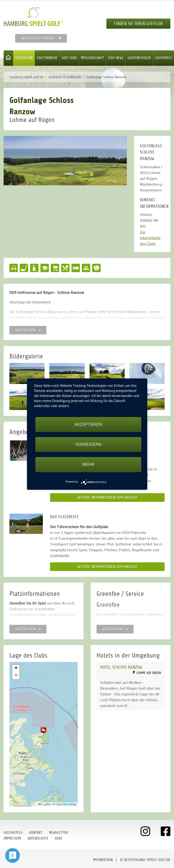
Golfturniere (47, 58)
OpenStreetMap (66, 804)
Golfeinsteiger (139, 58)
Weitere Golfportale (38, 38)
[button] (44, 730)
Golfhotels (164, 58)
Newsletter (58, 833)
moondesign (103, 860)
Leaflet (44, 804)
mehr (88, 464)
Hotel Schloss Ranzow (121, 667)
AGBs (59, 838)
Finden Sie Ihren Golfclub (138, 24)
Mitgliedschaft (92, 58)
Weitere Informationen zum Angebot (107, 498)
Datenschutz (38, 838)
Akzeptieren (88, 424)
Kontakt (36, 833)
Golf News (116, 58)
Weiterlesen (28, 330)
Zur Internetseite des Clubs (150, 238)
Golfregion (24, 58)
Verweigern (88, 444)
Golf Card (69, 58)
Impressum (12, 838)
